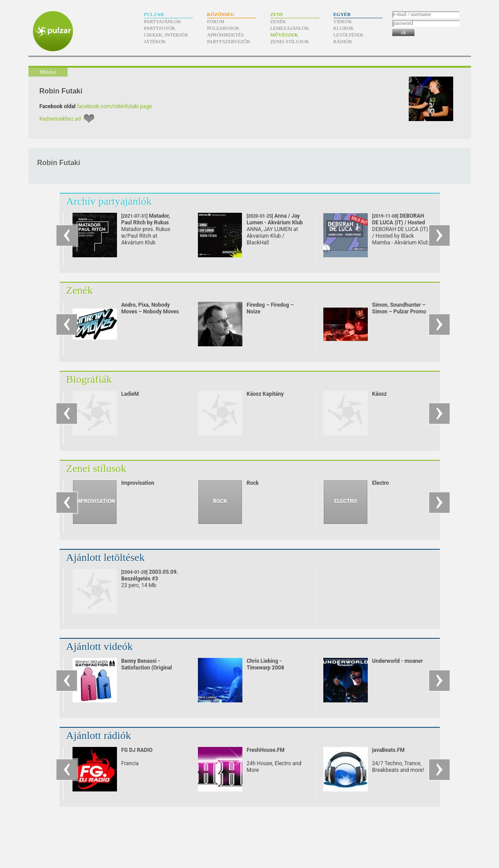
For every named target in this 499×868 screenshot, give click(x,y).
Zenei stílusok (290, 41)
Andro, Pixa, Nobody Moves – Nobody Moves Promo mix (150, 312)
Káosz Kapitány (265, 394)
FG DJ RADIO (137, 750)
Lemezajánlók (290, 28)
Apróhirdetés (226, 35)
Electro (381, 483)
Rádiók (343, 41)
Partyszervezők (229, 41)
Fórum (216, 21)
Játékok (155, 41)
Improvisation (138, 483)
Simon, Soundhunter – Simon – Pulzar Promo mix (399, 312)
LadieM (130, 394)
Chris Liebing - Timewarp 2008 (266, 664)
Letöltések (349, 35)
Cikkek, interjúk (166, 35)
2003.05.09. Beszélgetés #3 (150, 575)
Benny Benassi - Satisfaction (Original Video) (147, 668)
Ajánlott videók (100, 646)
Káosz (380, 394)
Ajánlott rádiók (99, 735)
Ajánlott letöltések (106, 557)
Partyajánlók (163, 21)
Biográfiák (89, 379)
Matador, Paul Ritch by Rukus (146, 223)
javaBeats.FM (388, 750)
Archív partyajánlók (109, 201)
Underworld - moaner (398, 661)
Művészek (284, 35)
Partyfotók (160, 28)
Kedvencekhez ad (60, 119)
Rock (253, 483)
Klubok (344, 28)
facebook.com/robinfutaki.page (114, 106)
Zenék (278, 21)
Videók (343, 21)
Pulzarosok (223, 28)
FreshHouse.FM (266, 750)
